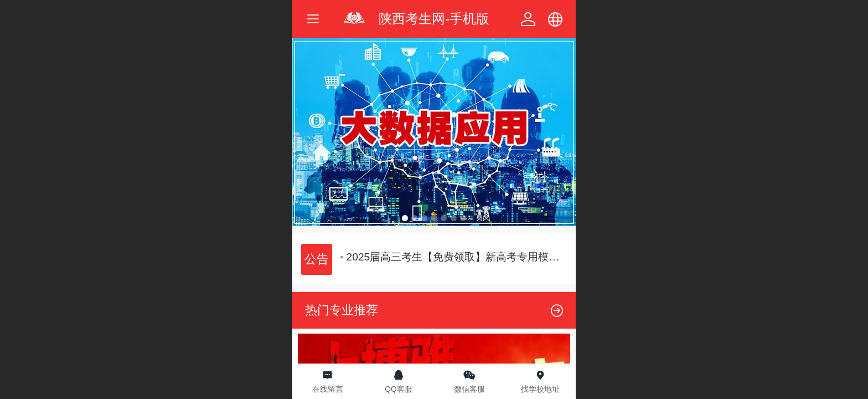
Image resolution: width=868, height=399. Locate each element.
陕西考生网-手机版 (434, 19)
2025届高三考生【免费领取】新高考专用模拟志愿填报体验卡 (454, 257)
